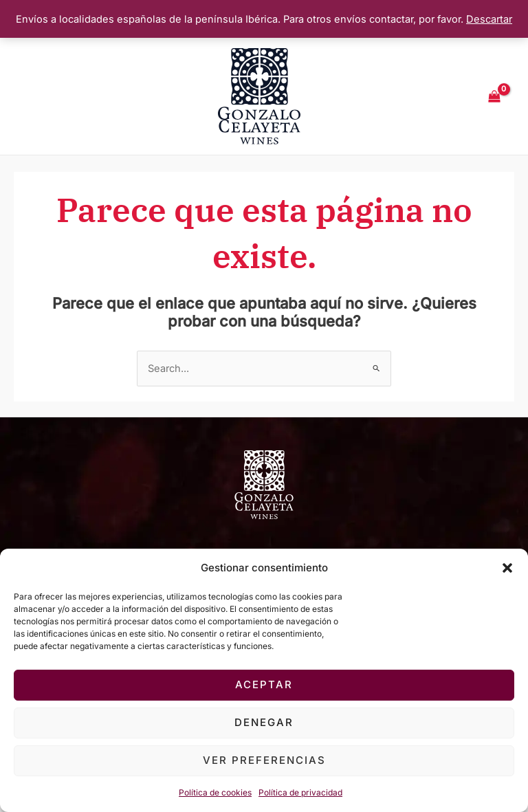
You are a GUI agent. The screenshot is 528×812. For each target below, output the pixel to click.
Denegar (264, 722)
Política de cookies (215, 792)
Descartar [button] (489, 19)
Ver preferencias (264, 760)
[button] (507, 568)
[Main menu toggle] (36, 96)
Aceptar (264, 684)
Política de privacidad (300, 792)
